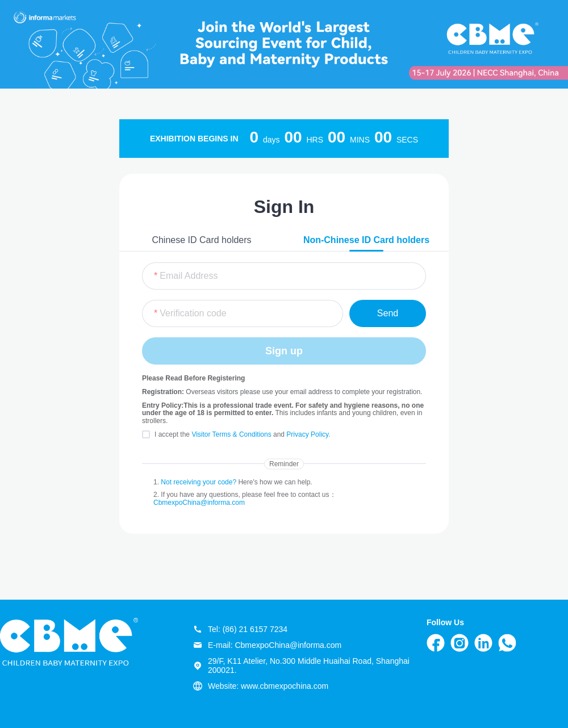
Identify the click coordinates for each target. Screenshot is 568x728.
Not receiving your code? (199, 482)
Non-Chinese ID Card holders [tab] (366, 240)
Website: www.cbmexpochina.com (261, 686)
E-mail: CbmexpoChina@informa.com (267, 645)
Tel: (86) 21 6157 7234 (240, 629)
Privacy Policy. (308, 434)
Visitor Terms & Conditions (232, 434)
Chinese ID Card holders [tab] (201, 240)
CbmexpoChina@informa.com (199, 503)
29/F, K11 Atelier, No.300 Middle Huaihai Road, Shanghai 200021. (301, 666)
